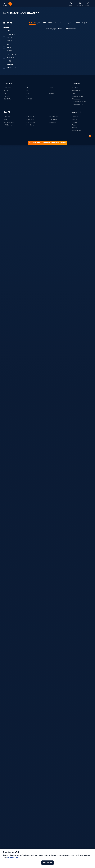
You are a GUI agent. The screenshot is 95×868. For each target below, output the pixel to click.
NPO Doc (7, 117)
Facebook (75, 117)
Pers (73, 93)
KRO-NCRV (7, 99)
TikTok (74, 125)
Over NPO (75, 88)
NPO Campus (8, 125)
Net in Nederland (9, 122)
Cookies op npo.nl (77, 105)
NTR (28, 93)
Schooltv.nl (53, 122)
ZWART (52, 93)
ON (27, 96)
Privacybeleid (76, 99)
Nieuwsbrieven (77, 131)
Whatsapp (75, 128)
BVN (5, 119)
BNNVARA (7, 91)
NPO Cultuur (30, 117)
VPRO (51, 88)
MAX (28, 88)
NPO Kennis (30, 125)
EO (5, 93)
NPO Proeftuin (54, 117)
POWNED (30, 99)
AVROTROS (7, 88)
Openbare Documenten (79, 102)
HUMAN (6, 96)
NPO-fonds (30, 119)
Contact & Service (78, 96)
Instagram (75, 119)
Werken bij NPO (77, 91)
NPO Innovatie (31, 122)
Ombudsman (53, 119)
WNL (51, 91)
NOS (28, 91)
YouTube (75, 122)
